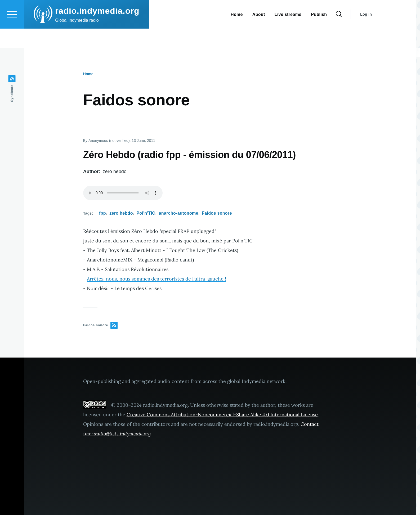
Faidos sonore (217, 213)
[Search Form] (339, 33)
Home (88, 74)
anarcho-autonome (179, 213)
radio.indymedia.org (97, 30)
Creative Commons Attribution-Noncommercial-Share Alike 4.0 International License (222, 415)
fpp (102, 213)
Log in (366, 33)
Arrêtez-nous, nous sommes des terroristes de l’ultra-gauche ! (157, 279)
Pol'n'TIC (146, 213)
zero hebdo (121, 213)
